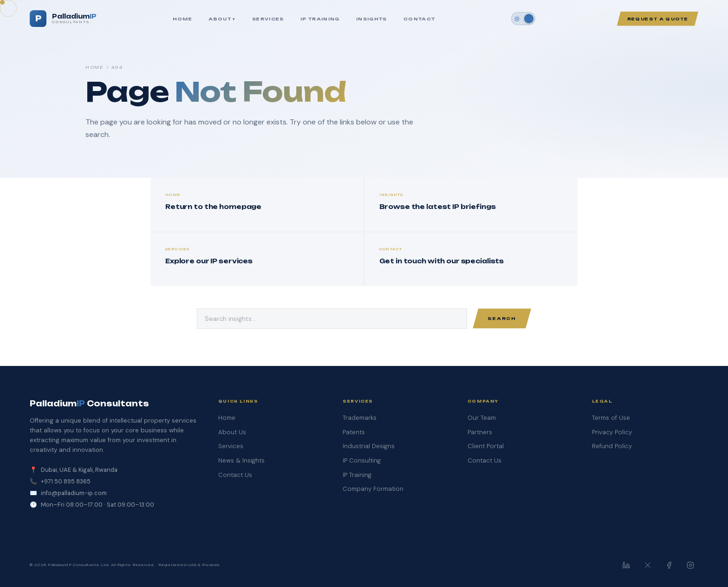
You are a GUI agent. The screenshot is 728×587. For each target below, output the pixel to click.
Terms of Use (611, 418)
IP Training (320, 19)
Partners (480, 432)
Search (502, 318)
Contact (419, 19)
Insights (372, 19)
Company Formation (373, 489)
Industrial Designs (369, 446)
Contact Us (235, 475)
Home (182, 19)
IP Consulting (362, 460)
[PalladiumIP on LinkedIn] (626, 565)
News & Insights (241, 460)
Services (268, 19)
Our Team (482, 418)
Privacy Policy (612, 432)
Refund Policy (612, 446)
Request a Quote (658, 19)
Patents (354, 432)
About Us (232, 432)
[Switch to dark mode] (523, 19)
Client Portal (486, 446)
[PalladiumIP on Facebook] (669, 565)
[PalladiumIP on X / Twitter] (648, 565)
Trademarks (360, 418)
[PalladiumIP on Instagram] (690, 565)
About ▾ (222, 19)
